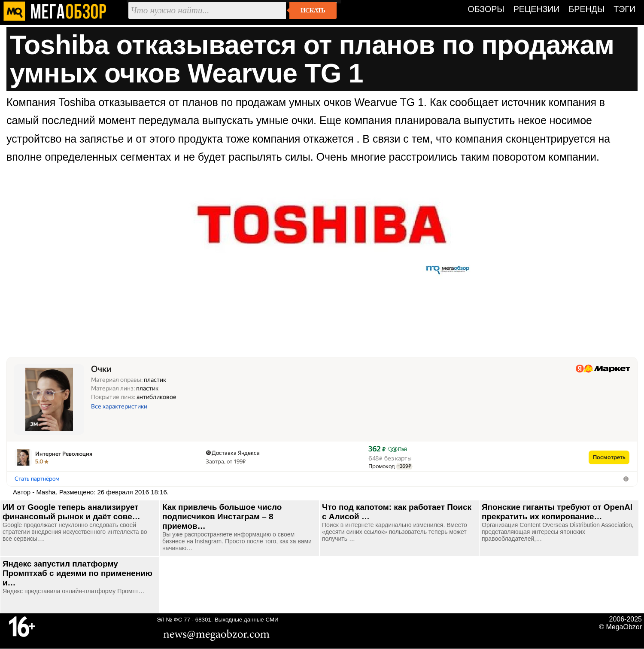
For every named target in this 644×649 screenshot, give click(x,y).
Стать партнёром (37, 479)
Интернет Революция (64, 454)
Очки (101, 369)
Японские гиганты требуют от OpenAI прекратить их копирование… (557, 512)
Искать (313, 10)
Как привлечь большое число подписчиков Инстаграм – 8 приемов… (222, 516)
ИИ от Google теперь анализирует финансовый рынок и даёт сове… (71, 512)
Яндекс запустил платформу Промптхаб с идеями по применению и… (77, 573)
